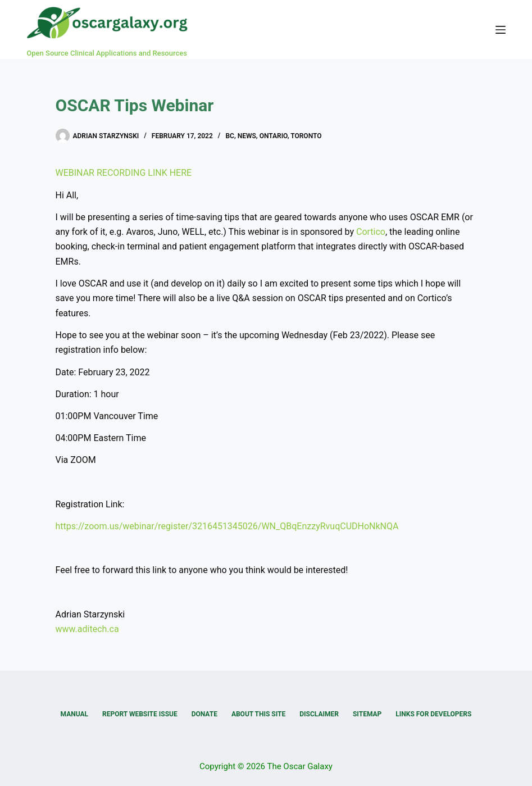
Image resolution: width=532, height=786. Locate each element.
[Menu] (501, 30)
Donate (204, 714)
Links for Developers (433, 714)
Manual (74, 714)
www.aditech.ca (87, 629)
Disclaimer (319, 714)
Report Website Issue (140, 714)
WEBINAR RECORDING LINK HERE (124, 173)
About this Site (258, 714)
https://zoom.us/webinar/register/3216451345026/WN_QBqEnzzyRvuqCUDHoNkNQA (227, 526)
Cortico (371, 232)
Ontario (274, 136)
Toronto (306, 136)
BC (229, 136)
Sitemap (367, 714)
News (247, 136)
